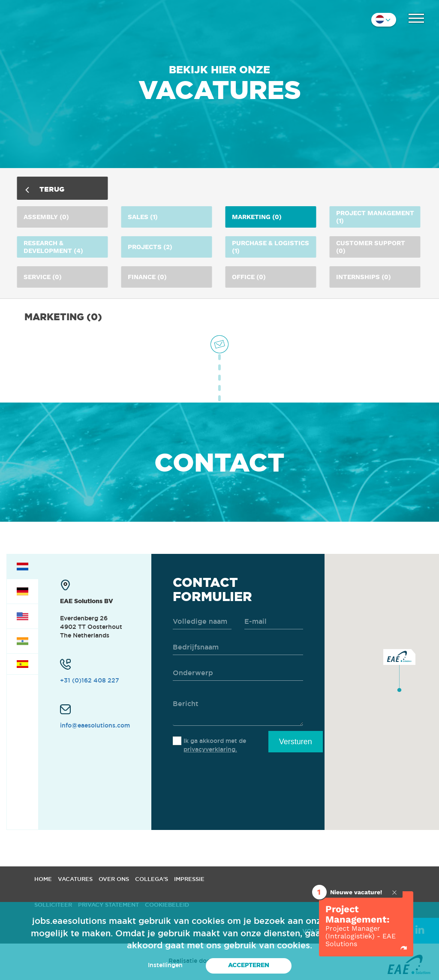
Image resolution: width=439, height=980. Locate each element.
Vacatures (75, 879)
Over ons (114, 879)
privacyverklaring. (210, 749)
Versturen (296, 742)
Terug (45, 189)
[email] (274, 622)
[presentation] (238, 781)
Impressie (189, 879)
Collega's (152, 879)
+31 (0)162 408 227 (90, 680)
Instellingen (165, 965)
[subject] (238, 673)
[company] (238, 648)
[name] (202, 622)
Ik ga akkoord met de (215, 745)
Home (43, 879)
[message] (238, 709)
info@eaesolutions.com (95, 725)
